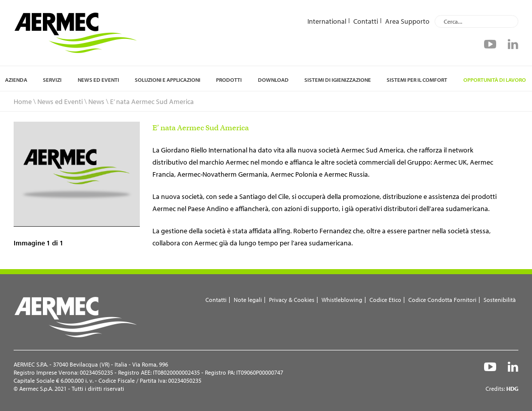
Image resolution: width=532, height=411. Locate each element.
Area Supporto (407, 21)
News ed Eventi (98, 80)
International (327, 21)
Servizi (52, 80)
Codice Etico (385, 300)
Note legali (248, 300)
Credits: (502, 389)
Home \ (25, 101)
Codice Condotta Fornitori (442, 300)
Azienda (16, 80)
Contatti (366, 21)
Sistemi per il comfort (417, 80)
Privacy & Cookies (292, 300)
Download (273, 80)
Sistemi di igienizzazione (338, 80)
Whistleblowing (342, 300)
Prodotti (229, 80)
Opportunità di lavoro (495, 80)
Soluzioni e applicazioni (168, 80)
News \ (98, 101)
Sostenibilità (500, 300)
